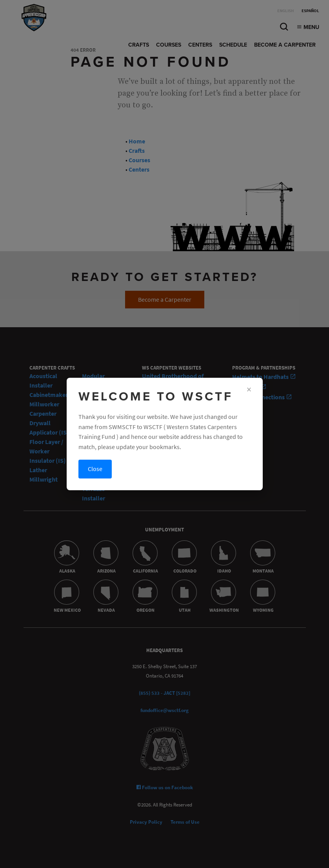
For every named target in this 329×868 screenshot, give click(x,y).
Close (95, 469)
